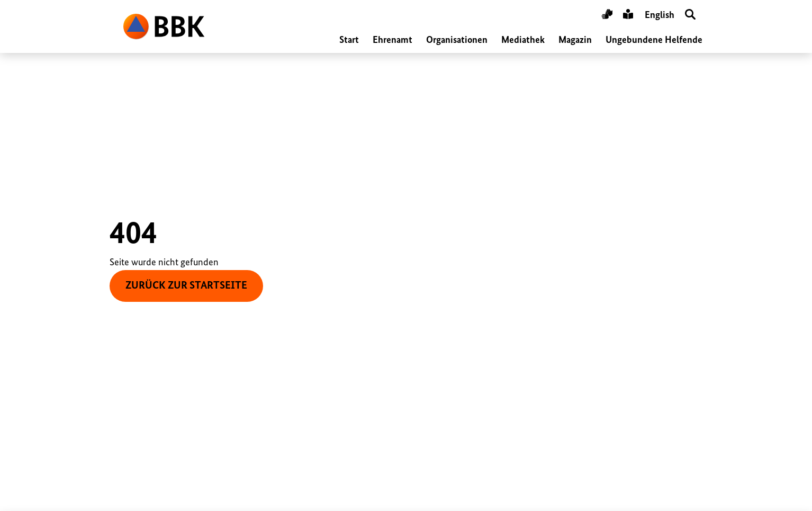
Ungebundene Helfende (654, 40)
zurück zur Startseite (186, 286)
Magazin (575, 40)
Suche (691, 16)
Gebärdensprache (607, 16)
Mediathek (523, 40)
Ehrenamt (393, 40)
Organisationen (457, 40)
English (660, 15)
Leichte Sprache (629, 16)
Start (349, 40)
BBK (164, 26)
